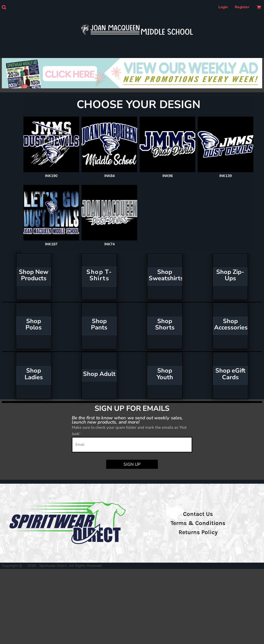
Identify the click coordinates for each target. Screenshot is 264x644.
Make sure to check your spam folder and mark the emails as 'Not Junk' (129, 431)
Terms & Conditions (198, 523)
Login (223, 7)
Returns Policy (198, 532)
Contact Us (198, 514)
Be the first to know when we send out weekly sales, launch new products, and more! (127, 420)
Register (242, 7)
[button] (4, 7)
